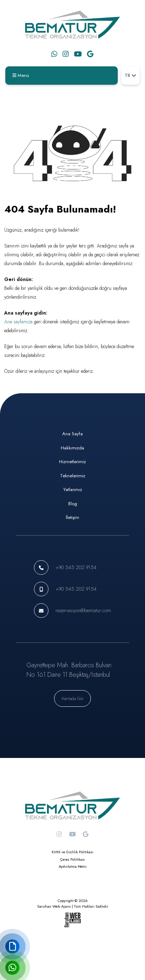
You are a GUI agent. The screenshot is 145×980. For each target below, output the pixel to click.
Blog (73, 504)
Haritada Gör (72, 698)
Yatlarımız (73, 489)
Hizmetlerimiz (72, 462)
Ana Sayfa (72, 434)
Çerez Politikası (72, 859)
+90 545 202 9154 (76, 567)
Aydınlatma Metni (73, 867)
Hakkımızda (72, 448)
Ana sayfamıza (18, 322)
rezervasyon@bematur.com (83, 610)
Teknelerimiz (73, 476)
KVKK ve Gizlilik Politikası (72, 852)
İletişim (72, 517)
